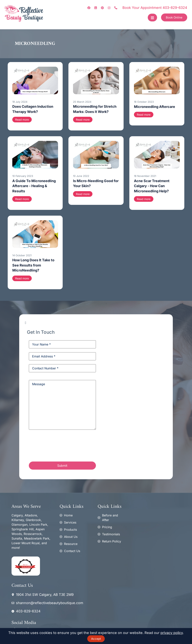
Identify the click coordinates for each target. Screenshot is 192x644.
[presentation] (58, 446)
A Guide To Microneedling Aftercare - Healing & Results (34, 186)
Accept (96, 639)
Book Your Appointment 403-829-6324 (155, 8)
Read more (22, 120)
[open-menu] (152, 18)
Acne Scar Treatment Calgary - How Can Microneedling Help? (152, 186)
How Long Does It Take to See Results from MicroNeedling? (33, 265)
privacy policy (172, 633)
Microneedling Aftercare (155, 107)
